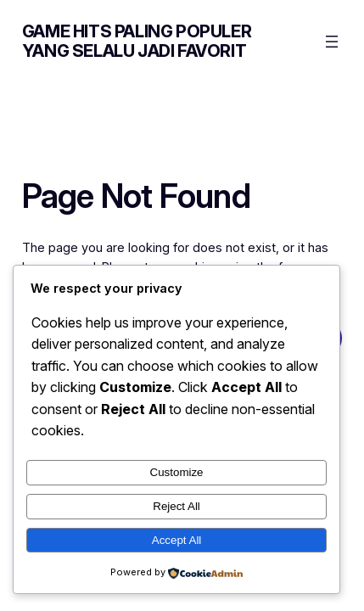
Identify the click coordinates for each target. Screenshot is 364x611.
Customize (177, 472)
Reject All (176, 506)
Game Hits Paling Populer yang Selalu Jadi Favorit (137, 41)
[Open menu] (332, 42)
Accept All (177, 540)
